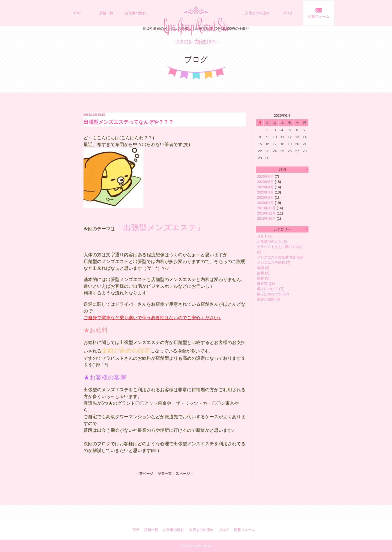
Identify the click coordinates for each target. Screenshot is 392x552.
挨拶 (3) (263, 273)
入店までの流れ (257, 13)
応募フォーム (319, 16)
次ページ (183, 473)
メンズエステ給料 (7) (274, 262)
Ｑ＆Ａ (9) (265, 236)
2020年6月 (265, 176)
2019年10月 (266, 218)
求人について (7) (270, 289)
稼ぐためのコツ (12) (273, 294)
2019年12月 (266, 208)
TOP (77, 13)
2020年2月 (265, 197)
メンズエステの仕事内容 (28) (280, 257)
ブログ (288, 13)
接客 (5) (263, 278)
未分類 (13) (266, 283)
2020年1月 (265, 203)
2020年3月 (265, 192)
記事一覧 (165, 473)
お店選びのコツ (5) (272, 241)
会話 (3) (263, 268)
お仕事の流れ (135, 13)
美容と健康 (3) (268, 299)
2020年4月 (265, 187)
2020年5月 (265, 182)
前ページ (146, 473)
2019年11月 (266, 213)
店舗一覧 (106, 13)
